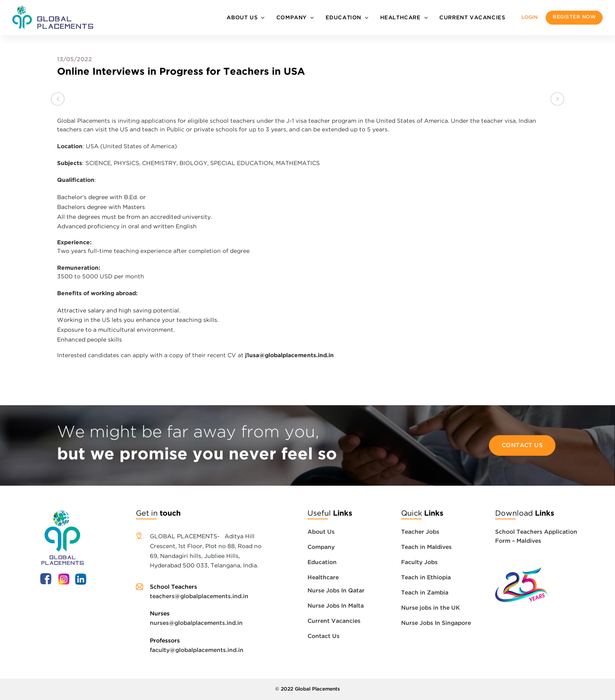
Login (529, 17)
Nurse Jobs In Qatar (336, 591)
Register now (574, 17)
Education (343, 18)
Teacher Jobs (420, 532)
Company (291, 18)
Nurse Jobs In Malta (336, 606)
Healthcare (400, 18)
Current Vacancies (472, 18)
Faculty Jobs (419, 562)
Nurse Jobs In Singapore (436, 623)
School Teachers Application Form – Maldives (536, 537)
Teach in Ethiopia (426, 578)
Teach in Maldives (426, 547)
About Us (242, 18)
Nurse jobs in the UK (430, 608)
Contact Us (522, 445)
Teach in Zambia (425, 593)
